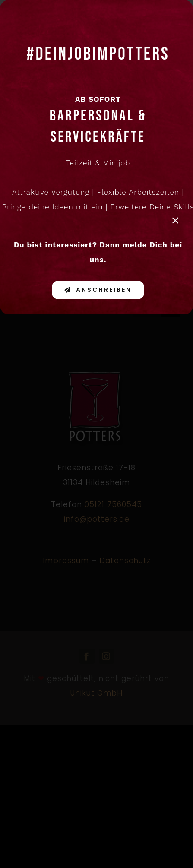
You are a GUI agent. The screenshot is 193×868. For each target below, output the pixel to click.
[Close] (175, 221)
